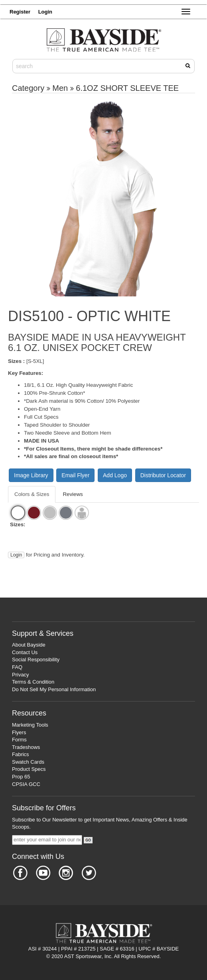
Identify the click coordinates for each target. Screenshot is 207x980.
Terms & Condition (33, 682)
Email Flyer (75, 475)
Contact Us (25, 652)
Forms (19, 740)
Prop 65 (21, 777)
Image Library (31, 475)
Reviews (73, 494)
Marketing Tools (30, 725)
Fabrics (21, 754)
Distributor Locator (163, 475)
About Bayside (29, 645)
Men (60, 88)
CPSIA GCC (26, 784)
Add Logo (115, 475)
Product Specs (29, 769)
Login (16, 555)
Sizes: (18, 524)
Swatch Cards (28, 762)
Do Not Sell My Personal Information (54, 689)
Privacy (21, 675)
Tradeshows (26, 747)
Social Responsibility (36, 660)
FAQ (17, 667)
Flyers (19, 732)
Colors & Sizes (32, 494)
